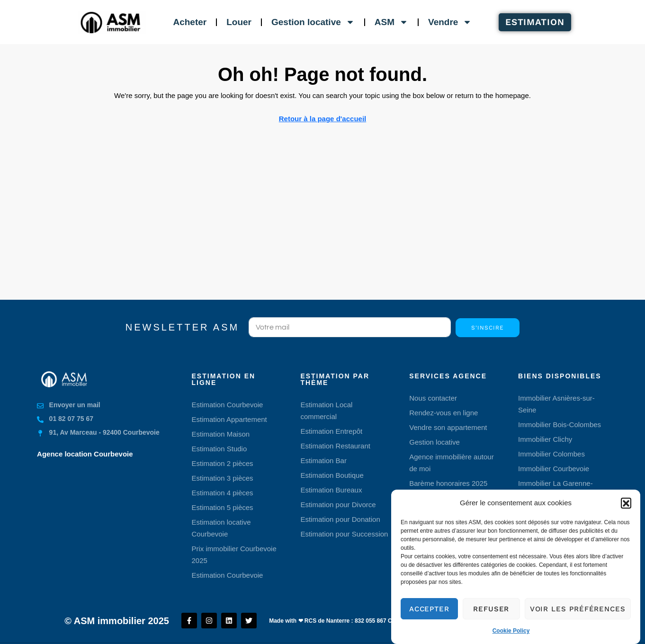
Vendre (450, 22)
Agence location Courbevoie (85, 454)
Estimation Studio (219, 449)
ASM (391, 22)
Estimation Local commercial (326, 411)
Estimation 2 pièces (223, 463)
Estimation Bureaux (331, 490)
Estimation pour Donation (340, 519)
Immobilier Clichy (545, 439)
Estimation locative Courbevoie (221, 528)
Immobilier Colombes (551, 454)
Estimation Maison (221, 434)
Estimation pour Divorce (338, 505)
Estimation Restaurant (335, 446)
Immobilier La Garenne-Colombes (555, 489)
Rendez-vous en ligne (443, 413)
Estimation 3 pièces (223, 478)
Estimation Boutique (332, 475)
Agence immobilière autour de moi (451, 463)
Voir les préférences (578, 618)
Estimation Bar (323, 461)
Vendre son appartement (448, 427)
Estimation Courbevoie (228, 405)
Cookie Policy (511, 640)
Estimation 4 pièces (223, 493)
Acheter (190, 22)
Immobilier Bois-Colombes (560, 425)
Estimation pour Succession (344, 534)
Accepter (429, 618)
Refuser (491, 618)
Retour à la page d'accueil (322, 119)
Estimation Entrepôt (331, 431)
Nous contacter (433, 398)
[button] (626, 512)
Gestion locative (313, 22)
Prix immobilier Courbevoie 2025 (234, 555)
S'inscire (487, 328)
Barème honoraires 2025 (448, 483)
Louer (239, 22)
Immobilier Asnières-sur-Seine (556, 404)
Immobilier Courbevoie (554, 469)
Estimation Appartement (229, 419)
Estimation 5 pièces (223, 507)
